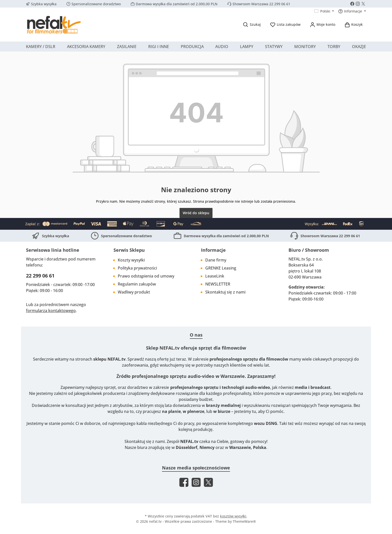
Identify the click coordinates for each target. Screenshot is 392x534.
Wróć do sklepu (196, 213)
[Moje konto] (322, 24)
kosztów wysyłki (233, 516)
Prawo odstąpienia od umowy (146, 276)
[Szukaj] (252, 24)
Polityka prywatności (137, 268)
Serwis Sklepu (129, 250)
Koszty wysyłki (131, 260)
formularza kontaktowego (51, 311)
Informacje (213, 250)
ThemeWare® (244, 521)
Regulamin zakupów (137, 284)
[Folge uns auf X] (363, 4)
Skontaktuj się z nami (225, 292)
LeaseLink (215, 276)
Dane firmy (216, 260)
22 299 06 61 (40, 276)
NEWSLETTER (218, 284)
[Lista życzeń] (285, 24)
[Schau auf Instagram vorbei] (358, 4)
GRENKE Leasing (221, 268)
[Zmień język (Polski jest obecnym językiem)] (324, 11)
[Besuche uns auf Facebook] (352, 4)
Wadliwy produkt (134, 292)
